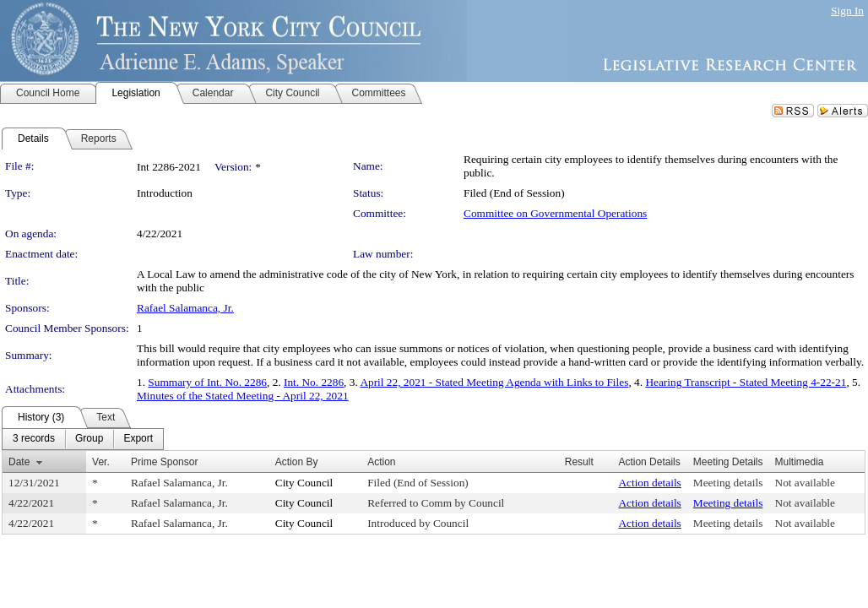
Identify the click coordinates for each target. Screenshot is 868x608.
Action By (297, 462)
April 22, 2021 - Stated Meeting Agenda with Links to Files (494, 382)
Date (19, 462)
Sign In (847, 11)
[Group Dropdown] (89, 439)
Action (381, 462)
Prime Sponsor (164, 462)
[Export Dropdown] (138, 439)
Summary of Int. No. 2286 (207, 382)
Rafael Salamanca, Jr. (185, 308)
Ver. (101, 462)
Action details (649, 483)
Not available (805, 483)
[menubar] (83, 439)
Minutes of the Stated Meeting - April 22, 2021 (243, 396)
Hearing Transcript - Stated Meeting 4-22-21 (746, 382)
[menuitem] (34, 439)
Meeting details (728, 483)
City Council (304, 483)
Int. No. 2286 (314, 382)
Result (579, 462)
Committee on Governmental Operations (555, 213)
